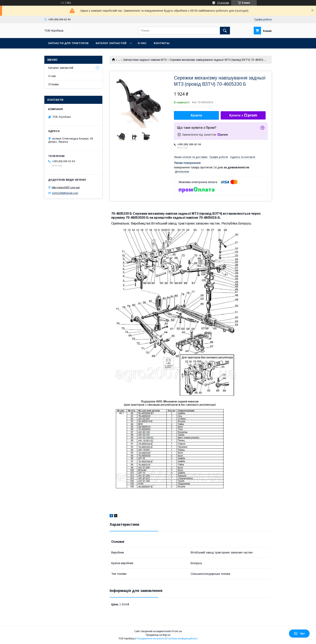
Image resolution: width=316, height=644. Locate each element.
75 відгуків (223, 3)
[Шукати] (225, 31)
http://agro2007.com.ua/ (66, 187)
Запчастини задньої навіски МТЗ (145, 60)
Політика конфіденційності (182, 639)
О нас (142, 43)
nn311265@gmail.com (65, 193)
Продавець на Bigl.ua (158, 635)
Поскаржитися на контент (151, 639)
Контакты (162, 43)
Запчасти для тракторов (68, 43)
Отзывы (54, 84)
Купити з (243, 115)
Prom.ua (177, 631)
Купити (196, 115)
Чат (299, 634)
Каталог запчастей (111, 43)
